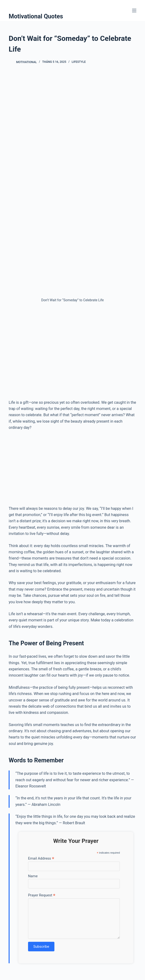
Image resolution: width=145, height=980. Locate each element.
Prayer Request (42, 895)
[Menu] (134, 11)
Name (33, 876)
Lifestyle (79, 62)
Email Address (41, 858)
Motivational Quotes (36, 16)
